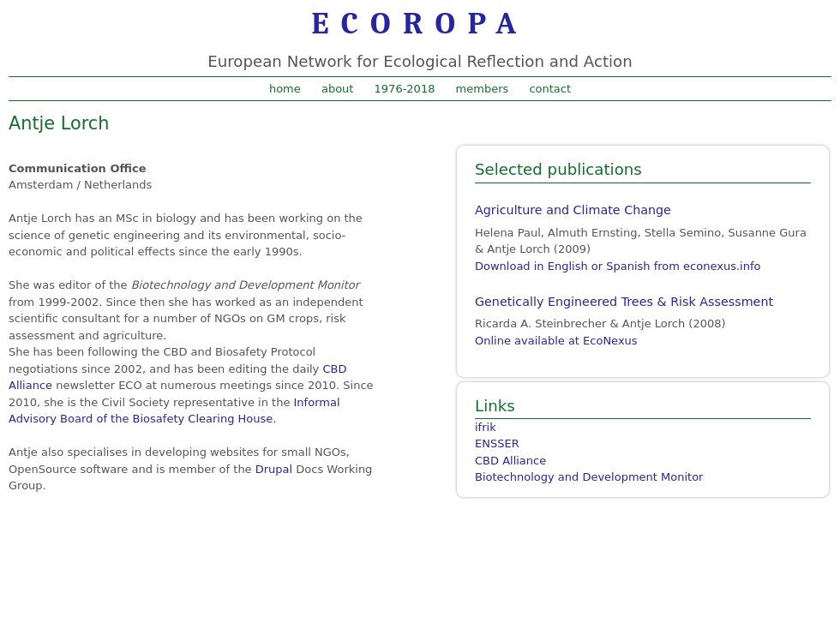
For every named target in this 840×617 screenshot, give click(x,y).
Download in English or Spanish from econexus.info (618, 266)
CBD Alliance (510, 461)
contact (550, 89)
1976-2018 (405, 89)
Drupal (274, 469)
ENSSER (497, 443)
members (483, 89)
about (338, 89)
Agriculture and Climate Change (573, 210)
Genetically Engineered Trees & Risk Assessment (624, 302)
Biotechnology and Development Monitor (589, 477)
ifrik (486, 427)
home (285, 89)
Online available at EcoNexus (556, 341)
